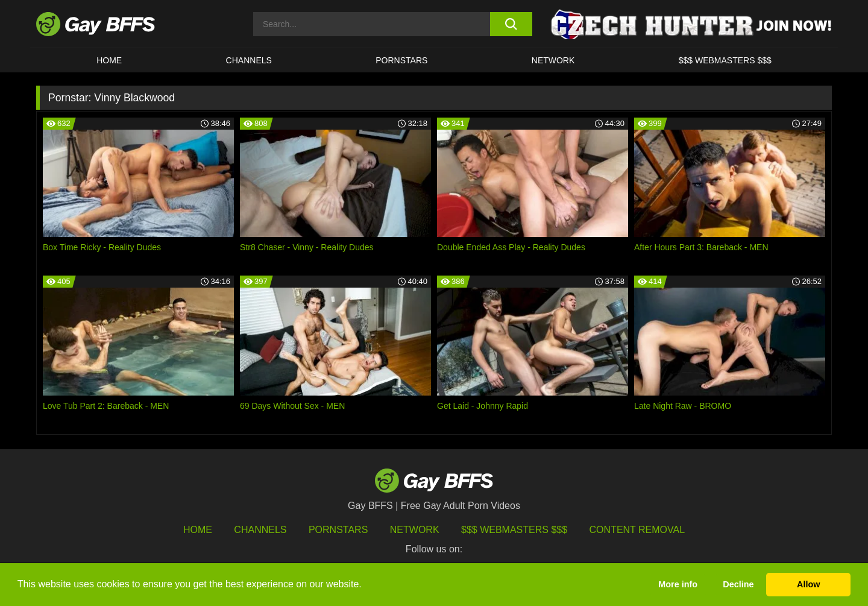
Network (553, 60)
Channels (260, 530)
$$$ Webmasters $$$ (725, 60)
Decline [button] (738, 584)
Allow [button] (808, 584)
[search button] (511, 24)
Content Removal (637, 530)
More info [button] (678, 584)
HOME (109, 60)
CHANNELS (249, 60)
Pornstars (338, 530)
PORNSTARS (401, 60)
